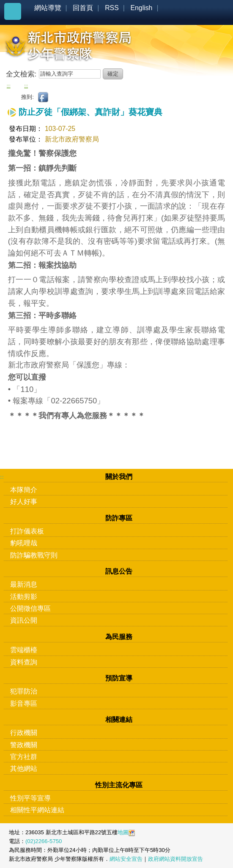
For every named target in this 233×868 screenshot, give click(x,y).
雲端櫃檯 (24, 650)
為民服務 (119, 637)
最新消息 (24, 584)
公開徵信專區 (30, 608)
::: (9, 86)
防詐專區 (119, 518)
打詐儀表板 (27, 531)
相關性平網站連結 (37, 810)
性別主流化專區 (119, 785)
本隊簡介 (24, 490)
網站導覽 (48, 8)
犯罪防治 (24, 691)
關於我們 (119, 477)
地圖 (123, 832)
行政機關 (24, 733)
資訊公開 (24, 620)
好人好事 (24, 502)
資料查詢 (24, 662)
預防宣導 (119, 678)
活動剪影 (24, 597)
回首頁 (83, 8)
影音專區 (24, 703)
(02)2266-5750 (44, 841)
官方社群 (24, 757)
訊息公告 (119, 571)
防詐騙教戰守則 (34, 555)
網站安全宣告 (126, 859)
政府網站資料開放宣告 (175, 859)
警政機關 (24, 745)
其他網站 (24, 769)
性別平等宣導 (30, 798)
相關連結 (119, 720)
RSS (112, 8)
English (141, 8)
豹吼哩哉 (24, 543)
